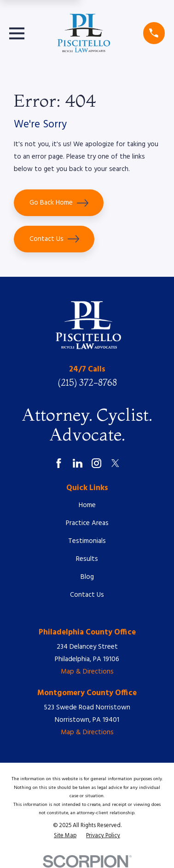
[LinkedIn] (78, 463)
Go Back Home (59, 203)
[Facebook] (59, 463)
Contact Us (54, 239)
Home (87, 505)
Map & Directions (87, 672)
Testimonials (87, 541)
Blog (87, 577)
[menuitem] (65, 836)
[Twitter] (115, 463)
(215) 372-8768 (87, 383)
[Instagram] (96, 463)
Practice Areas (87, 523)
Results (87, 559)
